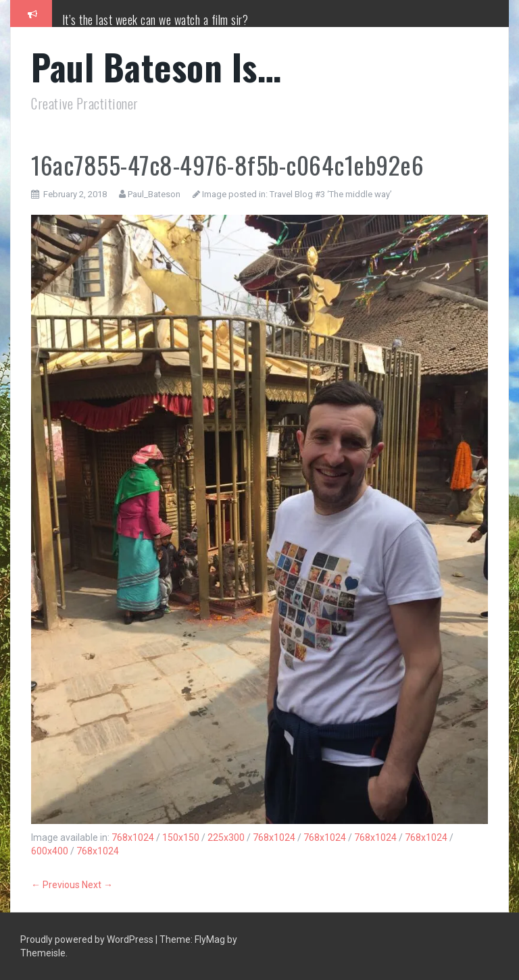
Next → (97, 885)
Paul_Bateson (154, 194)
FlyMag (210, 939)
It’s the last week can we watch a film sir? (155, 20)
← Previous (55, 885)
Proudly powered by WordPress (88, 939)
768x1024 (133, 837)
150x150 (181, 837)
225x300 (226, 837)
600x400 (50, 851)
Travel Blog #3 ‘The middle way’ (331, 194)
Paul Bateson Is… (156, 67)
